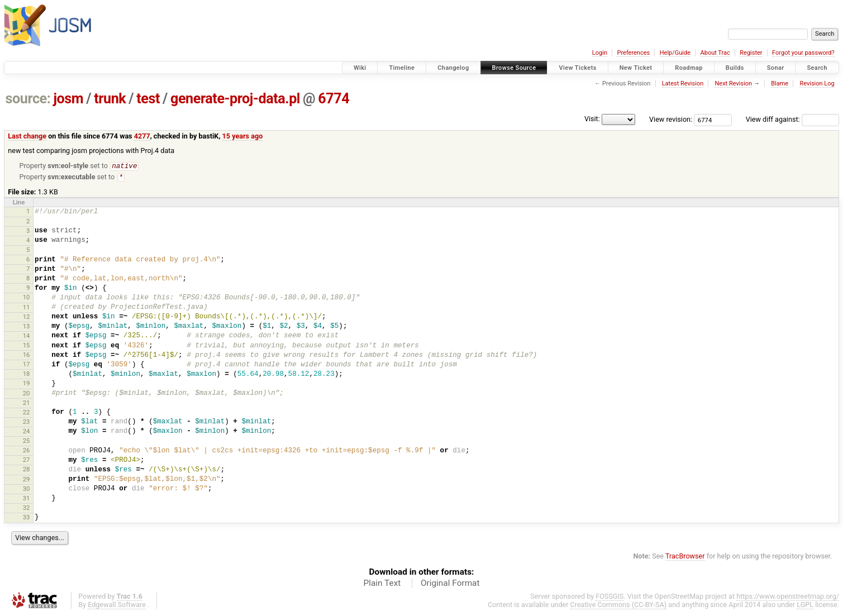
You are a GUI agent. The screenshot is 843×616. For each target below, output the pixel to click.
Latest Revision (683, 83)
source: (28, 99)
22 (27, 413)
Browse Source (514, 68)
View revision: (671, 119)
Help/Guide (675, 53)
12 (27, 318)
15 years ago (243, 136)
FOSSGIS (609, 597)
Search (817, 68)
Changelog (453, 68)
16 (27, 356)
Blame (780, 83)
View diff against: (792, 119)
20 (27, 394)
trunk (110, 99)
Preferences (633, 53)
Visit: (592, 119)
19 (27, 384)
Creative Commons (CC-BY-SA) (619, 606)
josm (68, 99)
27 (27, 461)
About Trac (715, 53)
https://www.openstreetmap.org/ (788, 597)
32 (27, 509)
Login (600, 53)
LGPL (805, 606)
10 (27, 298)
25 (27, 442)
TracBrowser (685, 557)
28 (27, 470)
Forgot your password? (803, 53)
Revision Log (817, 83)
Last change (27, 136)
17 (27, 365)
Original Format (450, 584)
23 (27, 423)
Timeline (402, 68)
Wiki (360, 68)
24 (27, 432)
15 (27, 346)
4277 (142, 136)
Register (751, 53)
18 (27, 375)
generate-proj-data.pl (235, 99)
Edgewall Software (117, 606)
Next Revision (733, 83)
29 (27, 480)
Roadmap (689, 68)
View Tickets (577, 68)
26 (27, 451)
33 (27, 518)
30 (27, 490)
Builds (735, 68)
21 (27, 404)
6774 (334, 99)
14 (27, 337)
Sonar (776, 68)
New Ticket (636, 68)
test (148, 99)
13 (27, 327)
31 (27, 499)
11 (27, 308)
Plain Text (382, 584)
